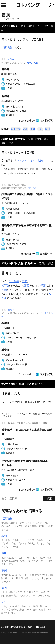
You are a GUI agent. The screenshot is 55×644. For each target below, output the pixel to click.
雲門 (47, 129)
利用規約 (5, 627)
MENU (4, 5)
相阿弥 (5, 286)
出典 (33, 129)
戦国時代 (14, 281)
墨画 (43, 286)
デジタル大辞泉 (10, 26)
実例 (40, 129)
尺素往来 (16, 129)
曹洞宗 (8, 48)
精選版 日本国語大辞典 (13, 139)
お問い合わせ (40, 627)
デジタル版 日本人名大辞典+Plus (19, 263)
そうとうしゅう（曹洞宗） (32, 161)
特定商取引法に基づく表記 (22, 627)
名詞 (25, 129)
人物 (4, 290)
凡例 (36, 63)
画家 (25, 281)
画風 (27, 286)
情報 (30, 63)
